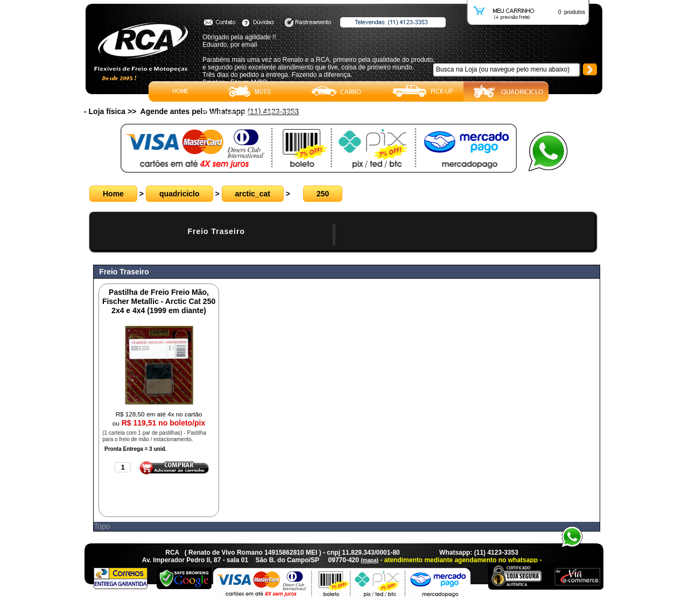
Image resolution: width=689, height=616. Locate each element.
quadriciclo (180, 194)
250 (323, 194)
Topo (102, 526)
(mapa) (370, 560)
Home (113, 194)
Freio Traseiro (216, 231)
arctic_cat (253, 194)
